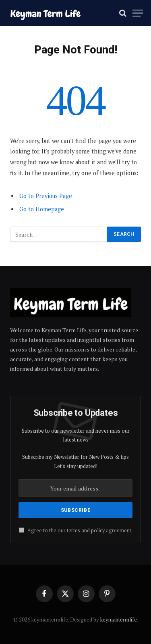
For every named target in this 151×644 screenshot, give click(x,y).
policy (98, 531)
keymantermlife (119, 619)
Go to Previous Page (46, 196)
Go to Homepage (42, 209)
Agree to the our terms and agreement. (76, 531)
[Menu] (138, 13)
